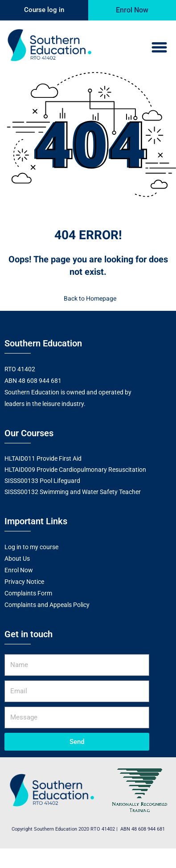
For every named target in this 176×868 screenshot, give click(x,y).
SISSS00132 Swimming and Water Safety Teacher (73, 492)
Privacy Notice (24, 582)
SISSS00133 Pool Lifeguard (42, 481)
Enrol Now (19, 570)
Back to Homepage (88, 299)
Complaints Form (28, 593)
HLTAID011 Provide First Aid (43, 458)
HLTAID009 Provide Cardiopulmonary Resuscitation (75, 470)
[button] (160, 48)
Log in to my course (31, 547)
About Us (17, 559)
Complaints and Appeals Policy (47, 605)
